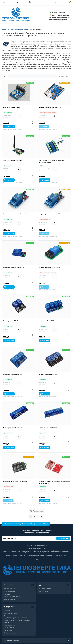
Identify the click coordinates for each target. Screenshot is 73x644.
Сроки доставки (9, 628)
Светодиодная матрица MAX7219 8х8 (15, 481)
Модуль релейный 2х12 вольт (12, 321)
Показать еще (37, 511)
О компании (8, 630)
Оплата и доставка (10, 613)
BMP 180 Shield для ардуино (12, 107)
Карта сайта (44, 591)
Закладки (7, 594)
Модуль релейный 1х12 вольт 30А (49, 267)
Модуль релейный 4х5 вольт (48, 374)
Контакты (7, 611)
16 (5, 76)
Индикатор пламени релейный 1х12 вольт (16, 214)
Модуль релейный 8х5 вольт (48, 428)
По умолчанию (64, 76)
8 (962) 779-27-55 (57, 12)
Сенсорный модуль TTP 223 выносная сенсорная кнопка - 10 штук (54, 482)
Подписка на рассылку (12, 597)
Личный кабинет (10, 589)
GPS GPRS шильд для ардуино (13, 161)
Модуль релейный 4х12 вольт (48, 321)
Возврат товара (9, 599)
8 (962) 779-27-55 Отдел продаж (36, 546)
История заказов (10, 591)
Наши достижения (10, 625)
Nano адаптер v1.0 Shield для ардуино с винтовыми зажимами (51, 161)
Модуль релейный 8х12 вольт (12, 428)
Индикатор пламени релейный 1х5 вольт (52, 214)
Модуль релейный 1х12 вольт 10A (13, 267)
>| (42, 517)
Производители (45, 589)
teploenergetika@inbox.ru (37, 548)
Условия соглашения (11, 633)
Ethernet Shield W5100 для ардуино (50, 107)
